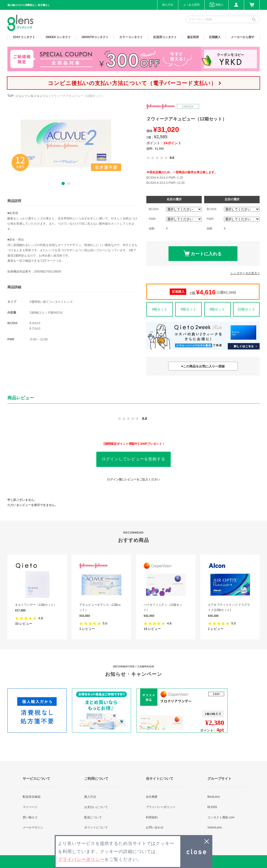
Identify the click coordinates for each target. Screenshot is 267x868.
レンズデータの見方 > (245, 273)
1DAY (24, 37)
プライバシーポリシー (161, 807)
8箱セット (217, 309)
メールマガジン (33, 827)
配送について (93, 817)
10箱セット (246, 309)
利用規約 (152, 817)
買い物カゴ (30, 817)
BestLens (214, 797)
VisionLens (215, 827)
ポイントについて (96, 827)
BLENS (212, 807)
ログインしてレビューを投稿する (133, 459)
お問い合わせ (155, 827)
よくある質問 (191, 5)
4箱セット (160, 309)
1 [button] (63, 183)
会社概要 (152, 797)
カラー (131, 37)
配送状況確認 (32, 797)
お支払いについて (96, 807)
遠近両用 (193, 37)
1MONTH (95, 37)
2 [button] (69, 183)
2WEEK (58, 37)
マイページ (30, 807)
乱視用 (165, 37)
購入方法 (168, 5)
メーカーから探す (243, 37)
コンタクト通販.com (221, 817)
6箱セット (188, 309)
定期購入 (215, 37)
